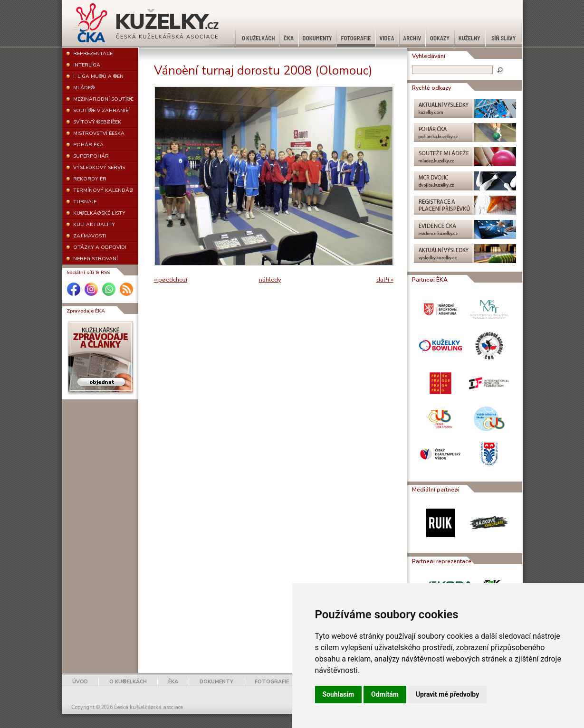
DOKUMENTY (216, 682)
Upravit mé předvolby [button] (447, 694)
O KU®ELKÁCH (128, 682)
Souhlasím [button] (339, 694)
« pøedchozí (171, 280)
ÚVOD (80, 682)
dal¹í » (385, 280)
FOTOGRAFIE (272, 682)
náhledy (270, 280)
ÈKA (173, 682)
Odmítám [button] (385, 694)
